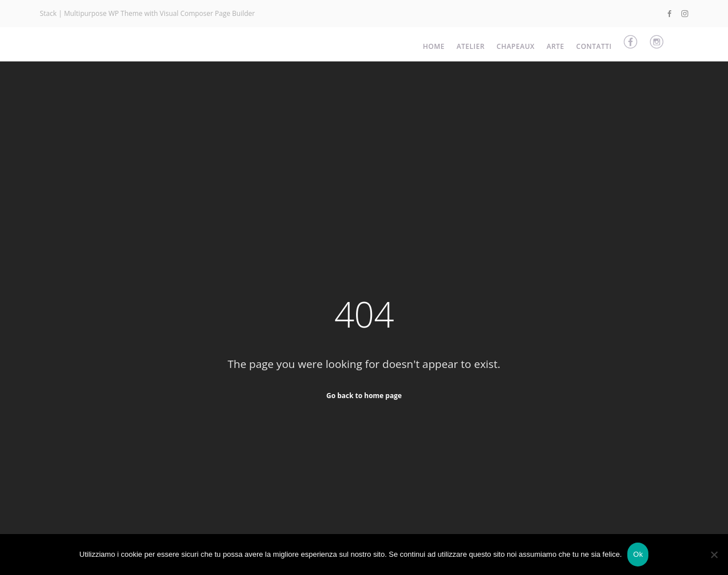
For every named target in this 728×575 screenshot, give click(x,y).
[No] (714, 555)
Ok (638, 554)
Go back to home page (364, 395)
